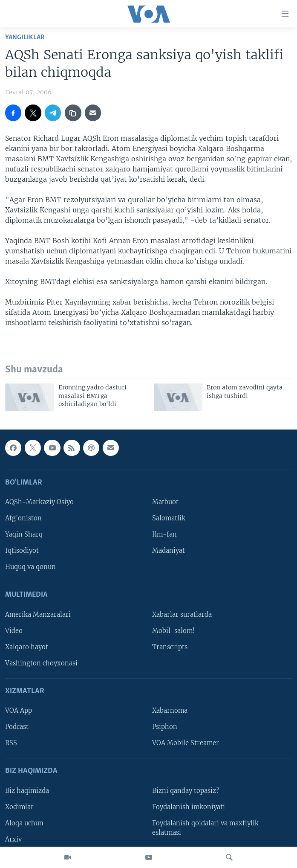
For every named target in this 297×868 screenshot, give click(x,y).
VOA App (19, 711)
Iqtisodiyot (22, 551)
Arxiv (13, 839)
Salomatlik (169, 518)
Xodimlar (19, 807)
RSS (11, 743)
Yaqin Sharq (24, 534)
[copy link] (73, 113)
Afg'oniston (23, 518)
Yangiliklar (25, 37)
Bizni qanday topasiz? (186, 791)
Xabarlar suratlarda (182, 615)
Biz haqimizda (27, 791)
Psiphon (165, 727)
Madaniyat (169, 551)
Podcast (17, 727)
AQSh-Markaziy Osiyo (39, 502)
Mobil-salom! (173, 631)
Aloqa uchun (24, 823)
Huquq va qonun (30, 567)
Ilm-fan (164, 534)
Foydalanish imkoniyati (189, 807)
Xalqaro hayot (27, 647)
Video (14, 631)
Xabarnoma (170, 711)
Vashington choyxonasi (41, 663)
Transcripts (170, 647)
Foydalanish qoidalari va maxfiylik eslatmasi (205, 828)
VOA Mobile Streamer (186, 743)
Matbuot (165, 502)
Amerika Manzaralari (38, 615)
